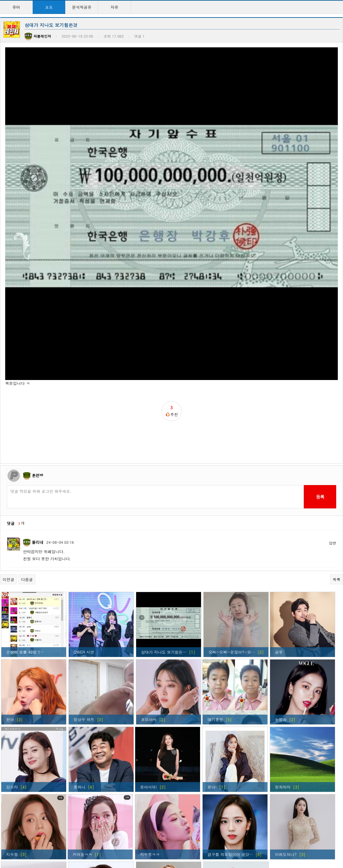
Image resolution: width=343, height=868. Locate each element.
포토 (49, 7)
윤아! (212, 688)
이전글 (8, 480)
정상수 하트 (84, 620)
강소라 (12, 688)
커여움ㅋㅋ (82, 755)
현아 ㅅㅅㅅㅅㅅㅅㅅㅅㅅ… (165, 822)
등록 (320, 398)
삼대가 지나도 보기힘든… (164, 553)
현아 (10, 620)
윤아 (77, 822)
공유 (279, 553)
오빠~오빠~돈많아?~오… (232, 553)
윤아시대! (148, 688)
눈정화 (281, 620)
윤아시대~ (218, 822)
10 (208, 842)
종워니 (79, 688)
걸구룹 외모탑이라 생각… (230, 755)
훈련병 (38, 376)
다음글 (27, 480)
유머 (16, 7)
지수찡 (12, 755)
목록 (337, 480)
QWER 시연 (84, 553)
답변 (333, 444)
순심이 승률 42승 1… (25, 553)
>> (229, 842)
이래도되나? (286, 755)
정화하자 (283, 688)
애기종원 (215, 620)
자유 (114, 7)
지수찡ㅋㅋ (150, 755)
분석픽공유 (82, 7)
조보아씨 (149, 620)
